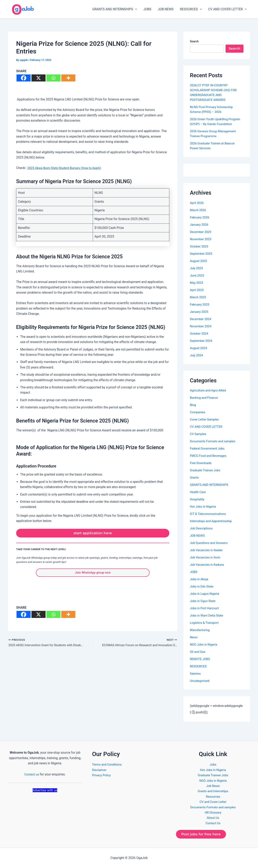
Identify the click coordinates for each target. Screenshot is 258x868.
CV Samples (199, 434)
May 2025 (197, 283)
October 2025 (200, 246)
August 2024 (199, 348)
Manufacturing (200, 630)
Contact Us (213, 822)
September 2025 (202, 254)
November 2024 (201, 326)
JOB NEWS (166, 9)
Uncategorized (200, 681)
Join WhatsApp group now (93, 574)
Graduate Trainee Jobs (206, 470)
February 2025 (200, 304)
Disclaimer (100, 769)
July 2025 (197, 268)
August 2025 (199, 261)
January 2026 (200, 225)
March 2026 (198, 210)
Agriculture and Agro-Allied (209, 390)
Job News (213, 785)
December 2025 (201, 232)
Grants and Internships (213, 790)
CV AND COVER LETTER (227, 9)
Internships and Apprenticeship (212, 521)
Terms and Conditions (108, 763)
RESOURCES (191, 9)
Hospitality (198, 499)
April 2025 (197, 290)
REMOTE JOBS (201, 659)
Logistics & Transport (205, 623)
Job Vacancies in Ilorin (206, 557)
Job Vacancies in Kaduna (208, 565)
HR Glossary (213, 811)
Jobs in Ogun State (203, 601)
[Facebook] (24, 78)
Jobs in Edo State (202, 586)
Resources (213, 795)
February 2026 (200, 217)
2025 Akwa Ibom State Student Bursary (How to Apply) (67, 168)
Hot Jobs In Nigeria (204, 507)
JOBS (147, 9)
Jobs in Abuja (200, 579)
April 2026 (197, 203)
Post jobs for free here (203, 834)
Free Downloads (201, 463)
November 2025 (201, 239)
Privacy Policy (102, 774)
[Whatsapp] (53, 78)
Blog (193, 405)
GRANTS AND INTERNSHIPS (115, 9)
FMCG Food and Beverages (209, 456)
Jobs (213, 763)
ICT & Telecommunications (209, 514)
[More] (68, 78)
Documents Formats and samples (214, 441)
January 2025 (200, 312)
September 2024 (202, 341)
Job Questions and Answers (210, 543)
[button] (135, 9)
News (194, 637)
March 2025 (198, 297)
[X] (38, 78)
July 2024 (197, 355)
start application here (93, 534)
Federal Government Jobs (208, 448)
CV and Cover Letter (213, 801)
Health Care (198, 492)
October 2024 (200, 333)
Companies (198, 412)
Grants (195, 477)
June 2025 (197, 275)
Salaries (196, 673)
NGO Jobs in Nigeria (204, 644)
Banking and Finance (205, 398)
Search (194, 41)
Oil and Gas (198, 652)
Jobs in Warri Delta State (208, 615)
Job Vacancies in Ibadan (207, 550)
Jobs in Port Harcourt (205, 608)
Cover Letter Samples (205, 419)
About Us (213, 817)
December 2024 (201, 319)
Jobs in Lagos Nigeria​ (205, 594)
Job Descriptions (202, 528)
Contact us (32, 773)
